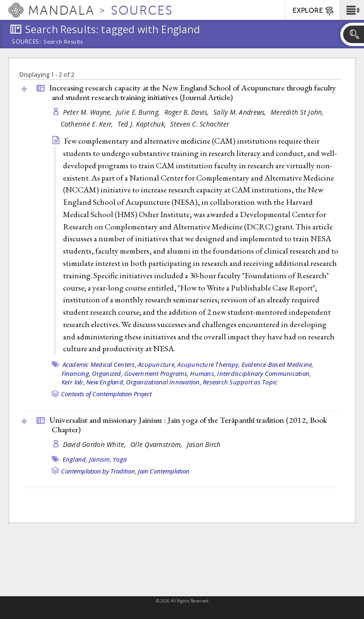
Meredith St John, (298, 112)
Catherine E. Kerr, (88, 124)
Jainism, (100, 459)
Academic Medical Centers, (100, 364)
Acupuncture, (157, 364)
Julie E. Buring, (139, 112)
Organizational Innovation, (164, 382)
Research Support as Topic (240, 382)
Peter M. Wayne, (88, 112)
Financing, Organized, (92, 373)
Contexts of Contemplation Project (106, 394)
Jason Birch (204, 444)
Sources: (27, 42)
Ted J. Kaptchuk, (143, 124)
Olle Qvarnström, (157, 444)
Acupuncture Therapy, (209, 364)
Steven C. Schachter (200, 124)
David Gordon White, (96, 444)
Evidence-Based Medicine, (278, 364)
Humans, (203, 373)
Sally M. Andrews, (241, 112)
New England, (105, 382)
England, (75, 459)
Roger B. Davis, (188, 112)
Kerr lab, (73, 382)
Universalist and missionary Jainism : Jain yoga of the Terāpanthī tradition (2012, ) (188, 425)
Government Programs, (156, 373)
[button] (352, 10)
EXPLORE (314, 11)
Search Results (63, 42)
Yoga (120, 459)
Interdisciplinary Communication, (264, 373)
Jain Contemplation (164, 471)
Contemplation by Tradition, (99, 471)
